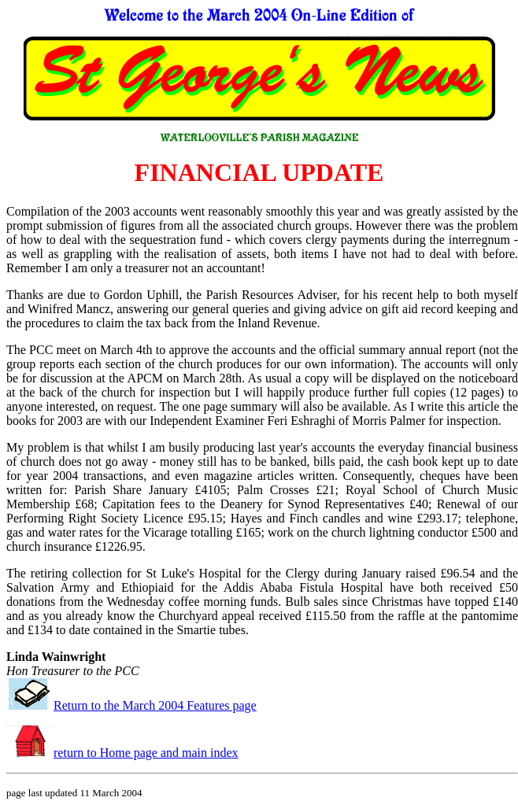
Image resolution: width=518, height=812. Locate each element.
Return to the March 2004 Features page (155, 705)
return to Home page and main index (146, 753)
